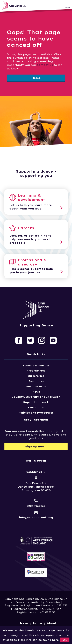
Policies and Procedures (36, 413)
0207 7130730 (36, 506)
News (36, 392)
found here (51, 640)
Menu (67, 7)
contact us (45, 65)
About (52, 623)
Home (36, 78)
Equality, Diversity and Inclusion (36, 397)
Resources (36, 381)
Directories (36, 376)
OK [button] (65, 640)
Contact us (36, 407)
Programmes (36, 371)
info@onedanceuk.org (36, 517)
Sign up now (35, 446)
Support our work (36, 402)
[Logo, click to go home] (15, 6)
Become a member (36, 366)
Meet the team (36, 387)
